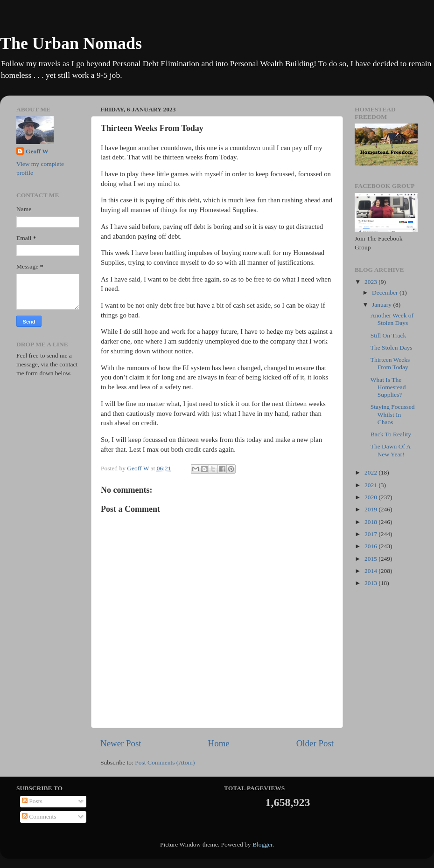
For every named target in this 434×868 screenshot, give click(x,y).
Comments (39, 816)
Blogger (262, 844)
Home (219, 743)
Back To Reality (391, 434)
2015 (371, 559)
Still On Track (388, 335)
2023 (371, 282)
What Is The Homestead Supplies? (388, 387)
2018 (371, 522)
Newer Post (121, 743)
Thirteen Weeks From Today (390, 363)
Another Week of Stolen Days (392, 319)
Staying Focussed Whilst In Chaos (393, 414)
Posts (32, 801)
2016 (371, 546)
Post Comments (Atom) (165, 762)
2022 (371, 472)
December (386, 293)
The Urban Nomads (71, 43)
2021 (371, 485)
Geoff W (37, 151)
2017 (371, 534)
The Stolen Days (392, 348)
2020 (371, 497)
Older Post (315, 743)
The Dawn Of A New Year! (391, 450)
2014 (371, 571)
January (382, 305)
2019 (371, 509)
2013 (371, 583)
